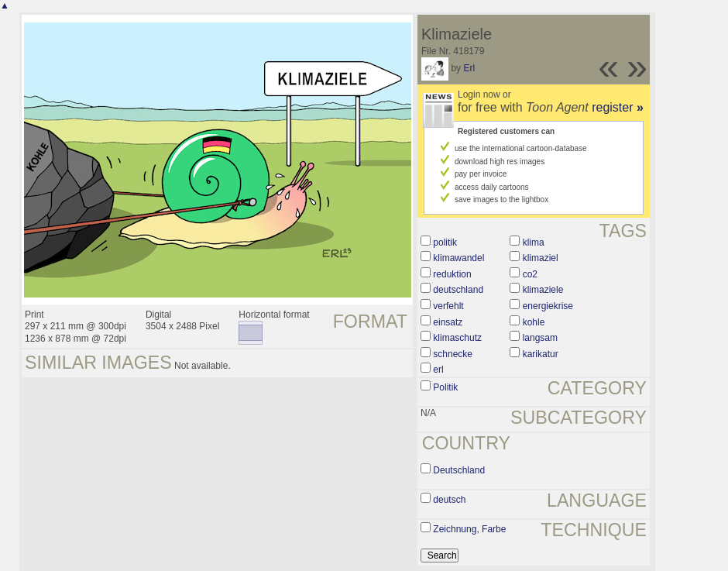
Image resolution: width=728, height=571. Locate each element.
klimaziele (543, 290)
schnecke (453, 354)
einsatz (448, 322)
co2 (530, 274)
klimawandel (458, 258)
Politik (445, 387)
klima (534, 243)
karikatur (541, 354)
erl (438, 370)
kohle (534, 322)
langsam (540, 338)
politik (445, 243)
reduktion (452, 274)
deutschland (458, 290)
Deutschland (459, 470)
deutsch (449, 500)
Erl (469, 68)
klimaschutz (457, 338)
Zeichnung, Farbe (469, 529)
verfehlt (448, 306)
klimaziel (541, 258)
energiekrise (548, 306)
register (618, 107)
